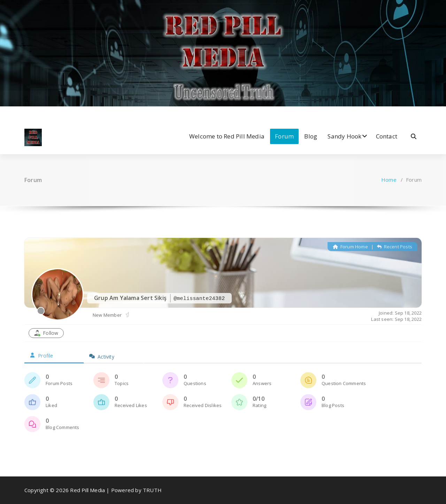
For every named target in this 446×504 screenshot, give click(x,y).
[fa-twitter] (37, 114)
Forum (284, 136)
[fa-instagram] (48, 114)
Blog (311, 136)
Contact (387, 136)
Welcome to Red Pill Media (227, 136)
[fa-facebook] (26, 114)
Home (389, 180)
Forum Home (350, 247)
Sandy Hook (344, 136)
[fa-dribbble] (58, 114)
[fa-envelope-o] (69, 114)
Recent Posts (395, 247)
